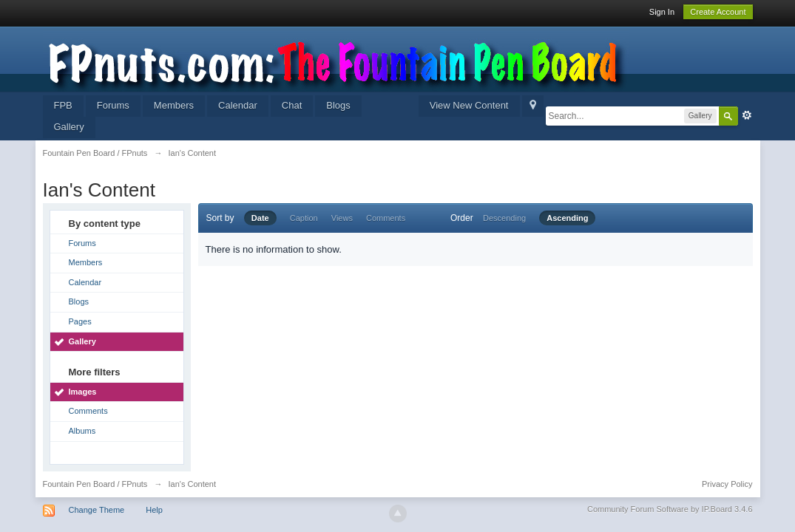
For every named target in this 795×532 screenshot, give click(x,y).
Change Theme (97, 510)
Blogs (338, 105)
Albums (82, 431)
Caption (304, 218)
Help (154, 510)
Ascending (567, 218)
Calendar (238, 105)
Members (174, 105)
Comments (88, 411)
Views (342, 218)
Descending (504, 218)
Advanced (747, 115)
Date (260, 218)
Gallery (69, 127)
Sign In (662, 12)
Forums (113, 105)
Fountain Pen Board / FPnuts (95, 484)
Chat (292, 105)
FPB (63, 105)
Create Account (718, 12)
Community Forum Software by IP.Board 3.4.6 (670, 509)
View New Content (469, 105)
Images (83, 392)
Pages (80, 321)
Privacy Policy (727, 484)
